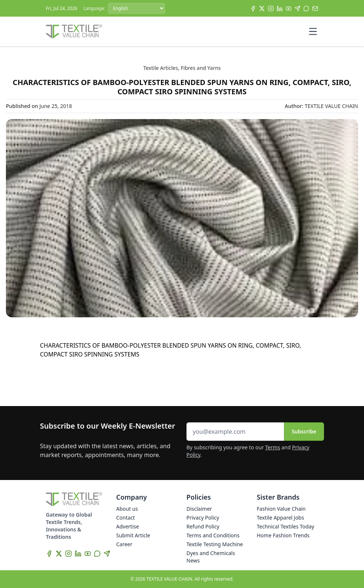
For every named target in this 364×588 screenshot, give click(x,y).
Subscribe (304, 431)
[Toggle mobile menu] (313, 31)
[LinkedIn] (280, 9)
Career (124, 544)
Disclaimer (199, 509)
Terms (273, 447)
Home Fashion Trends (283, 535)
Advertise (128, 526)
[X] (262, 9)
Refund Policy (203, 526)
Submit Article (133, 535)
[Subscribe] (315, 9)
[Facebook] (253, 9)
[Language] (136, 8)
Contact (126, 518)
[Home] (74, 31)
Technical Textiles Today (285, 526)
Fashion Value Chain (281, 509)
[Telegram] (297, 9)
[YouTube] (289, 9)
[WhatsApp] (306, 9)
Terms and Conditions (213, 535)
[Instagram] (271, 9)
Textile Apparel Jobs (280, 518)
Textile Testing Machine (215, 544)
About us (127, 509)
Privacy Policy (203, 518)
